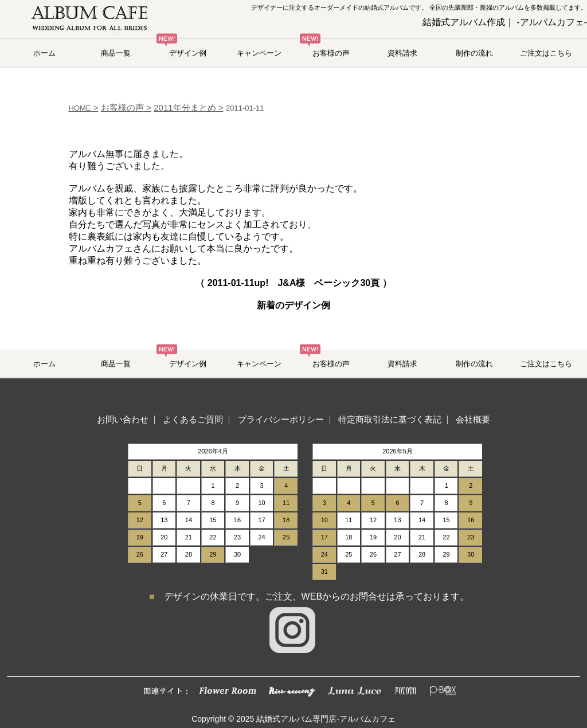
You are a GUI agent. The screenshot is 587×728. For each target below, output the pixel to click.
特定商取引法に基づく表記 (390, 419)
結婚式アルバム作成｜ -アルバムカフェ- (505, 22)
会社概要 (473, 419)
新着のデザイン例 (293, 305)
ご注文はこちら (546, 53)
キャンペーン (259, 53)
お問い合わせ (123, 419)
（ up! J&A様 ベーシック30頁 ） (293, 283)
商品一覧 (116, 53)
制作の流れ (474, 53)
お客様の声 (331, 53)
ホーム (44, 53)
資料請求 (402, 53)
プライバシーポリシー (281, 419)
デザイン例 (188, 53)
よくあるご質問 (193, 419)
